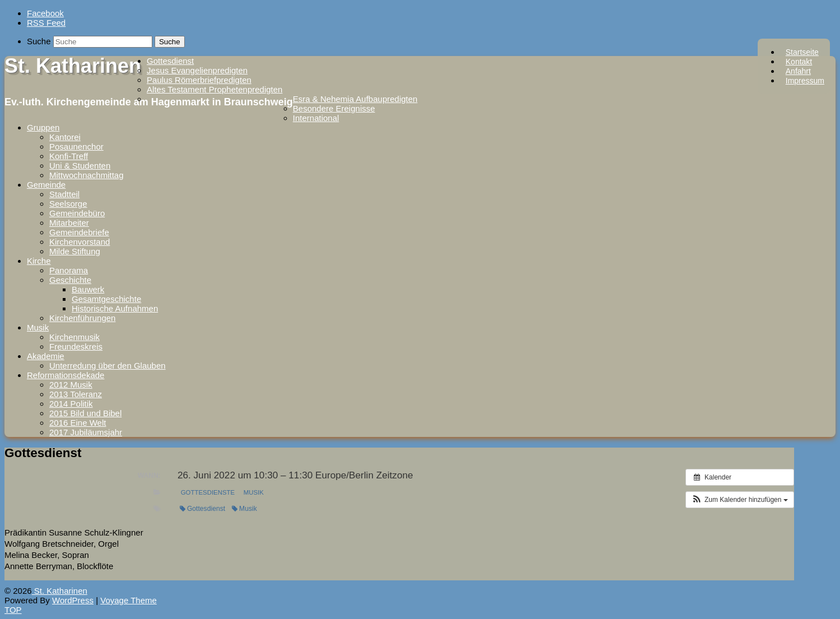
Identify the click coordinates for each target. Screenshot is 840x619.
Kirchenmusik (74, 337)
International (316, 118)
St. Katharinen (73, 66)
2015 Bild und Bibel (85, 413)
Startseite (802, 52)
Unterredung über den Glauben (108, 366)
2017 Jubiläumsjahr (86, 432)
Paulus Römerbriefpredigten (199, 80)
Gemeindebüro (77, 213)
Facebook (45, 13)
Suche (39, 41)
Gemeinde (46, 185)
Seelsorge (68, 204)
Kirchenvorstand (80, 242)
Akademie (46, 356)
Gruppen (43, 127)
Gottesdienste (208, 492)
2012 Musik (71, 385)
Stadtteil (64, 194)
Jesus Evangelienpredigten (197, 70)
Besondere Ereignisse (334, 108)
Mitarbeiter (69, 223)
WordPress (73, 600)
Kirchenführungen (82, 318)
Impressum (805, 81)
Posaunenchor (76, 146)
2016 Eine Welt (78, 423)
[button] (740, 500)
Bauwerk (88, 289)
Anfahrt (798, 71)
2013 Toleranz (76, 394)
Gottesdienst (170, 61)
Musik (38, 327)
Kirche (39, 261)
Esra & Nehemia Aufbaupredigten (355, 99)
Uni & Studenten (80, 166)
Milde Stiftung (75, 251)
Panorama (69, 270)
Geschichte (70, 280)
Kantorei (65, 137)
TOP (13, 610)
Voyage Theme (129, 600)
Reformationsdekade (66, 375)
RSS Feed (46, 23)
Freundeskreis (76, 346)
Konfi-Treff (69, 156)
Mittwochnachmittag (87, 175)
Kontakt (799, 62)
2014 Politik (71, 404)
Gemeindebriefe (79, 232)
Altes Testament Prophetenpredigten (214, 89)
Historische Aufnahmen (115, 308)
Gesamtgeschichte (106, 299)
